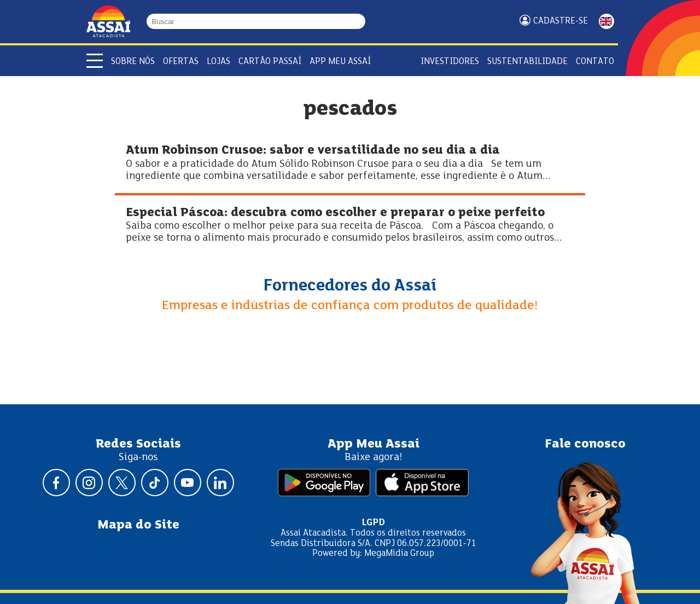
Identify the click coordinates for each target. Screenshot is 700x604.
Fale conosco (585, 444)
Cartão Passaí (270, 62)
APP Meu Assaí (340, 62)
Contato (595, 62)
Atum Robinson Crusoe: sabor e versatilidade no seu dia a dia (313, 151)
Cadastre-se (561, 21)
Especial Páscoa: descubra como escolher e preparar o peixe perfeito (335, 213)
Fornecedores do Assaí (350, 286)
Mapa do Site (138, 525)
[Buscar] (360, 22)
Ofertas (181, 62)
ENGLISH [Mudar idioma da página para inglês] (606, 21)
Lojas (218, 62)
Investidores (450, 62)
